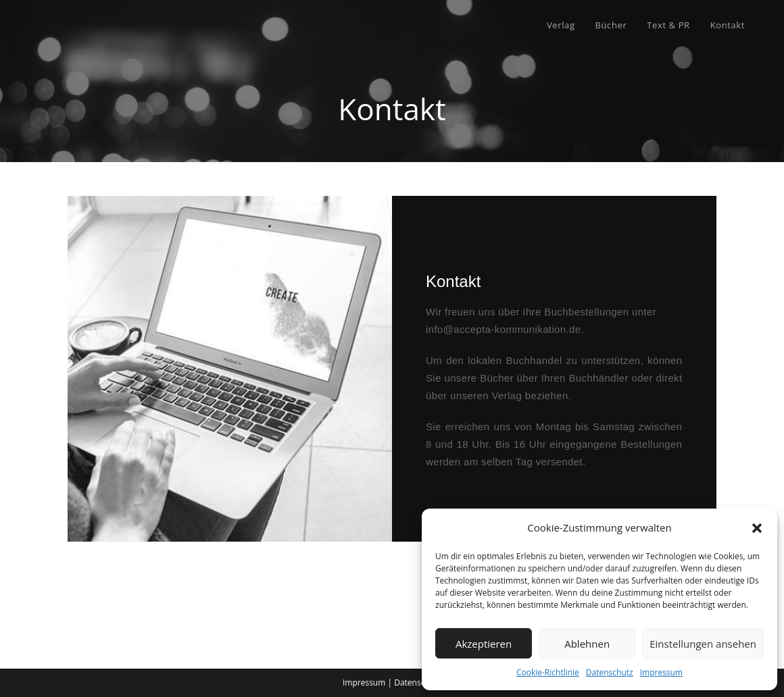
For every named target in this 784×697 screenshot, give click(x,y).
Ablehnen (587, 644)
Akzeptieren (484, 644)
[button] (757, 528)
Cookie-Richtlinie (548, 672)
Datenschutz (610, 672)
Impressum (661, 672)
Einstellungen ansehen (703, 644)
